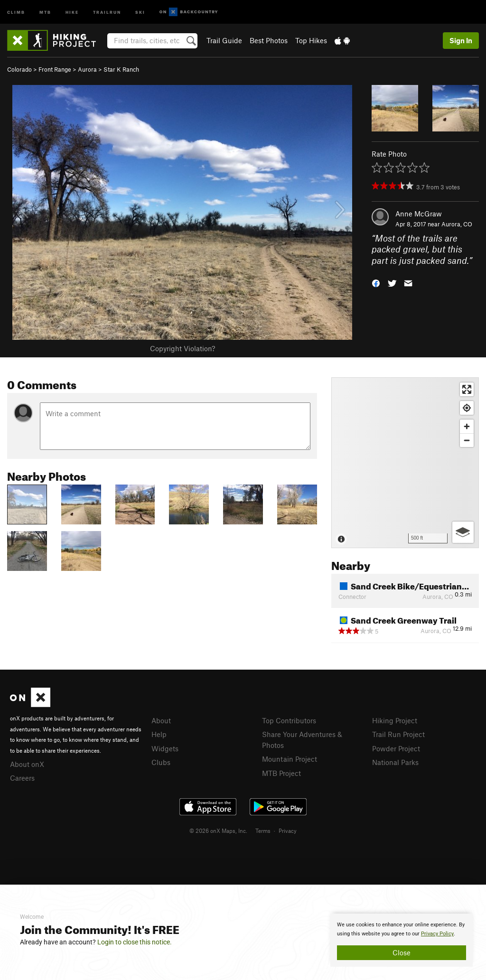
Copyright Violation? (182, 348)
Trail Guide (224, 40)
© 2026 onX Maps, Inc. (218, 831)
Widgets (165, 748)
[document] (402, 940)
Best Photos (269, 40)
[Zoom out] (467, 440)
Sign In (461, 40)
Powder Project (396, 748)
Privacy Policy (437, 934)
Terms (263, 831)
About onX (27, 764)
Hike (72, 12)
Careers (22, 778)
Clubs (161, 762)
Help (159, 734)
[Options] (463, 532)
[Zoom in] (467, 426)
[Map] (405, 463)
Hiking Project (395, 720)
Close (402, 952)
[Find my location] (467, 408)
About (161, 720)
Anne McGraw (419, 214)
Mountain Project (290, 759)
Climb (16, 12)
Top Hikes (311, 40)
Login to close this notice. (135, 942)
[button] (376, 283)
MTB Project (281, 773)
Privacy (288, 831)
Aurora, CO (457, 224)
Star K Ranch (121, 69)
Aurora (87, 69)
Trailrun (107, 12)
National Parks (395, 762)
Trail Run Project (398, 734)
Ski (140, 12)
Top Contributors (289, 720)
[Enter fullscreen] (467, 389)
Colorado (19, 69)
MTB (45, 12)
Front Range (55, 69)
